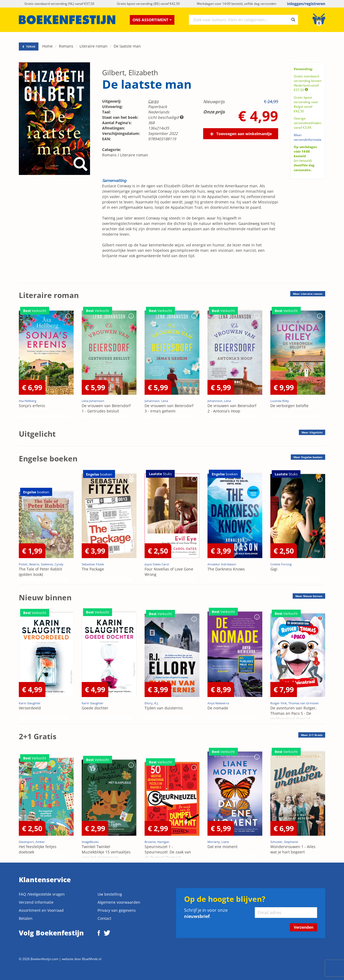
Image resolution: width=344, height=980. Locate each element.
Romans (66, 46)
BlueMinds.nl (92, 959)
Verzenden (304, 927)
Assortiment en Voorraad (41, 910)
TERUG (29, 46)
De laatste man (127, 46)
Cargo (153, 101)
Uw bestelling (110, 894)
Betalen (26, 918)
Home (47, 46)
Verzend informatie (36, 902)
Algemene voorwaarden (119, 902)
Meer (308, 294)
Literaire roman (94, 46)
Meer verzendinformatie (308, 137)
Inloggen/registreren (306, 4)
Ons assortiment (152, 20)
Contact (104, 918)
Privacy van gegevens (117, 910)
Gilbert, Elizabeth (130, 73)
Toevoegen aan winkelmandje (244, 134)
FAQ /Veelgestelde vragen (42, 894)
